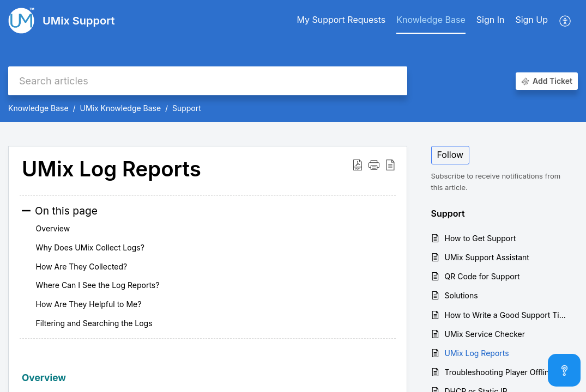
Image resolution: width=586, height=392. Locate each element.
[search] (208, 81)
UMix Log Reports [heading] (111, 169)
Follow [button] (451, 155)
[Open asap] (564, 370)
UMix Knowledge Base (120, 108)
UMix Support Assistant (487, 257)
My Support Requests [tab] (341, 20)
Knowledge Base (38, 108)
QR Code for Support (482, 276)
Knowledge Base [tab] (431, 20)
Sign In (491, 20)
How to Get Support (481, 238)
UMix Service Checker (485, 334)
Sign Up (531, 20)
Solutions (461, 295)
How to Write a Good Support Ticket (506, 315)
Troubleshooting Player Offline (499, 372)
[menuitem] (491, 21)
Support (187, 108)
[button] (566, 21)
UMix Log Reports (477, 353)
